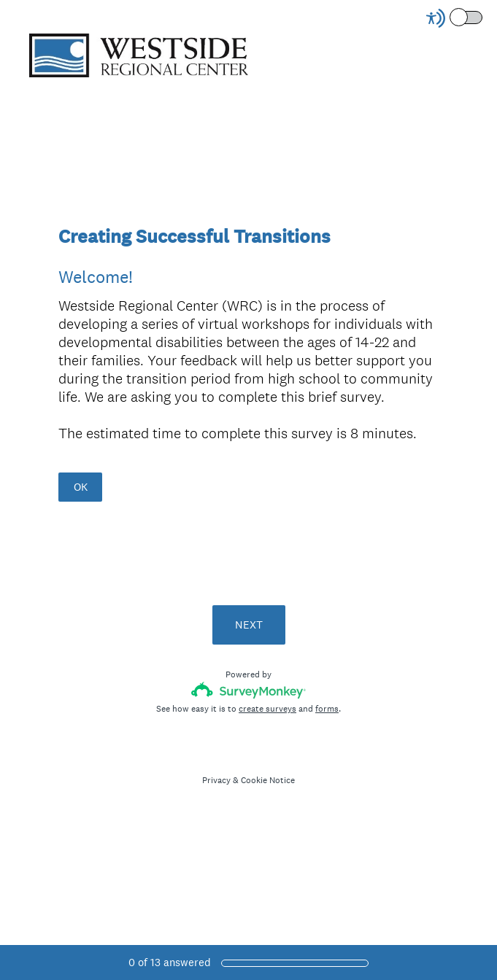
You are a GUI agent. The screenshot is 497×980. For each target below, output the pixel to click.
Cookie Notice (268, 780)
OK (81, 487)
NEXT (249, 625)
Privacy (216, 780)
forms (327, 709)
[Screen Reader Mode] (455, 18)
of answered (170, 962)
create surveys (267, 709)
